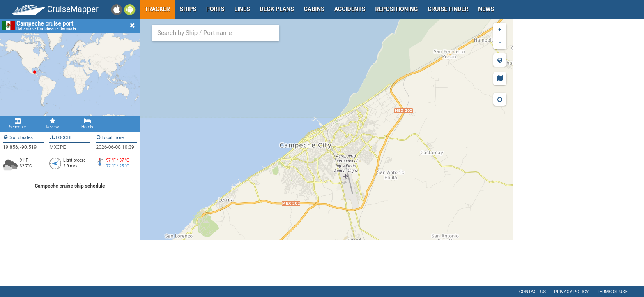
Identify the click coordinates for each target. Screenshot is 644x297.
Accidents (350, 9)
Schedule (17, 123)
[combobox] (216, 33)
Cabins (314, 9)
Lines (242, 9)
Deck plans (277, 9)
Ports (215, 9)
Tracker (157, 9)
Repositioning (396, 9)
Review (52, 123)
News (486, 9)
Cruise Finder (448, 9)
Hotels (87, 123)
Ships (188, 9)
